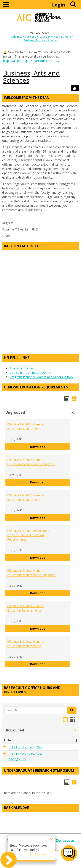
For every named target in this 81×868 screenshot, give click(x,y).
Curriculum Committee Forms (30, 373)
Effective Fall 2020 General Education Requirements (26, 644)
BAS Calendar (17, 808)
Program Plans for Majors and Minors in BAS (41, 377)
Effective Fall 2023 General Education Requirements (26, 497)
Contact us (65, 841)
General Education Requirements (36, 387)
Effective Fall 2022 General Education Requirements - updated (31, 573)
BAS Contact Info (21, 246)
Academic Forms (21, 368)
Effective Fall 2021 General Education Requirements (26, 608)
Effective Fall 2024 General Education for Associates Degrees (31, 462)
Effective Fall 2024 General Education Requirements (26, 426)
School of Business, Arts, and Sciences (48, 39)
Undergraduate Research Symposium (39, 770)
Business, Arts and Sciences (42, 37)
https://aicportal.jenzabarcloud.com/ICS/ (31, 61)
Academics (15, 37)
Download (50, 447)
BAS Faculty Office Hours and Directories (32, 690)
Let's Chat (41, 854)
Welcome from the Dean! (27, 98)
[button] (72, 710)
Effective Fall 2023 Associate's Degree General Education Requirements (28, 535)
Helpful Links (17, 358)
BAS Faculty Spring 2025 (26, 747)
